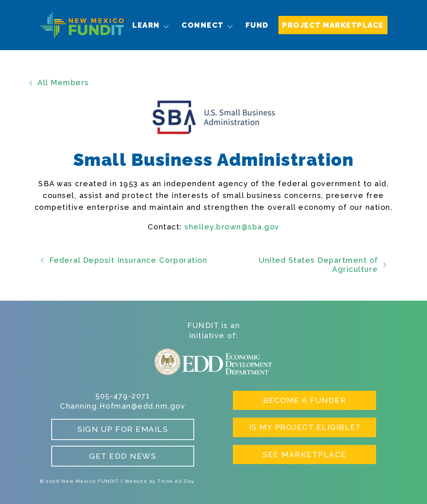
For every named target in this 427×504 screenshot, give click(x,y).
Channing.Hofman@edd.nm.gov (123, 406)
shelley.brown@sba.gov (232, 227)
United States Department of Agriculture (323, 265)
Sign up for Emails (123, 429)
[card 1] (214, 227)
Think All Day (176, 481)
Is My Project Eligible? (305, 427)
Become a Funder (305, 400)
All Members (59, 83)
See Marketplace (304, 454)
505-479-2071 (123, 396)
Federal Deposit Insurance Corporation (123, 260)
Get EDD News (123, 456)
